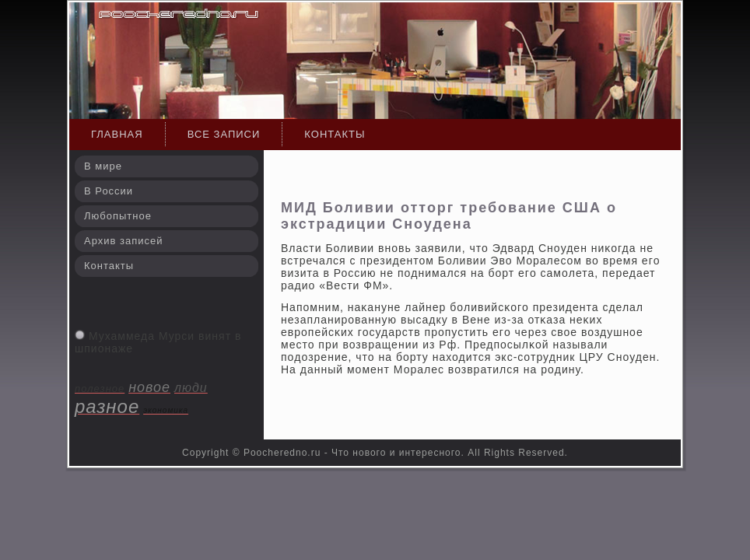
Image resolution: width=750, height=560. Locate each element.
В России (109, 191)
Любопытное (118, 216)
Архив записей (124, 241)
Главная (117, 134)
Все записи (224, 134)
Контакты (335, 134)
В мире (103, 166)
